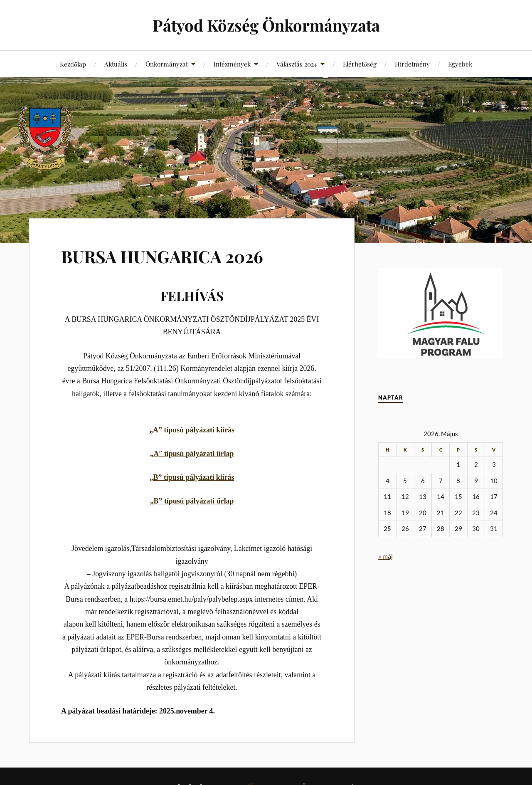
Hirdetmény (412, 64)
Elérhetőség (360, 64)
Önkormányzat (167, 64)
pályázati (200, 430)
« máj (385, 556)
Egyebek (460, 64)
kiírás (224, 430)
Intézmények (232, 64)
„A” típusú (167, 430)
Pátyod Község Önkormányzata (266, 25)
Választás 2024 (297, 64)
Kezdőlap (73, 64)
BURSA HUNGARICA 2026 (171, 255)
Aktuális (116, 64)
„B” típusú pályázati (182, 477)
